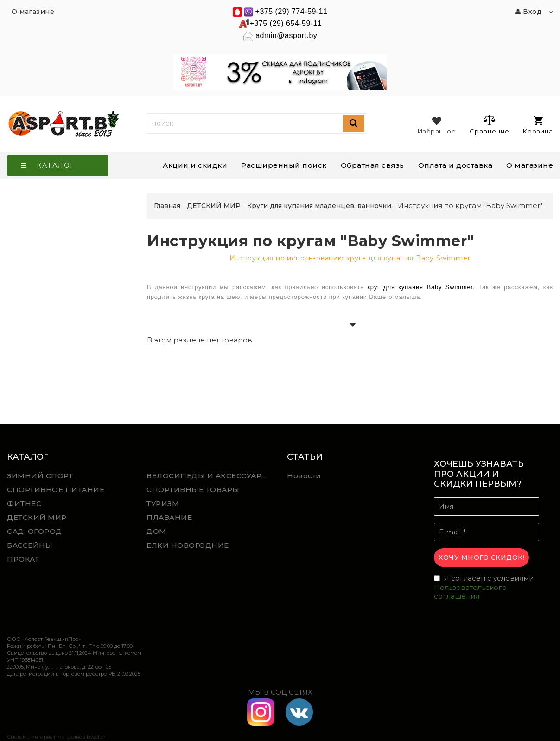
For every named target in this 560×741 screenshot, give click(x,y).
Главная (167, 206)
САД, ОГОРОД (35, 531)
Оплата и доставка (455, 165)
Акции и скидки (195, 165)
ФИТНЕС (24, 503)
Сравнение (489, 125)
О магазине (530, 165)
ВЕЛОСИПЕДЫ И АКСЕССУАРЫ (208, 476)
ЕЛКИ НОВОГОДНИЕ (188, 545)
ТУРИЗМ (163, 503)
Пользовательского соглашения (470, 592)
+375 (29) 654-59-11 (286, 23)
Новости (304, 476)
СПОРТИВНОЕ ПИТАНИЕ (56, 490)
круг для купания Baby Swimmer (420, 287)
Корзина (538, 125)
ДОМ (156, 531)
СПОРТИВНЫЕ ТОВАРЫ (193, 490)
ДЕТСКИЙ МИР (37, 517)
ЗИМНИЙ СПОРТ (40, 476)
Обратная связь (372, 165)
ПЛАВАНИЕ (169, 517)
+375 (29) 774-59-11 (292, 11)
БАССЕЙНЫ (30, 545)
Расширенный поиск (284, 165)
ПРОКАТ (23, 559)
